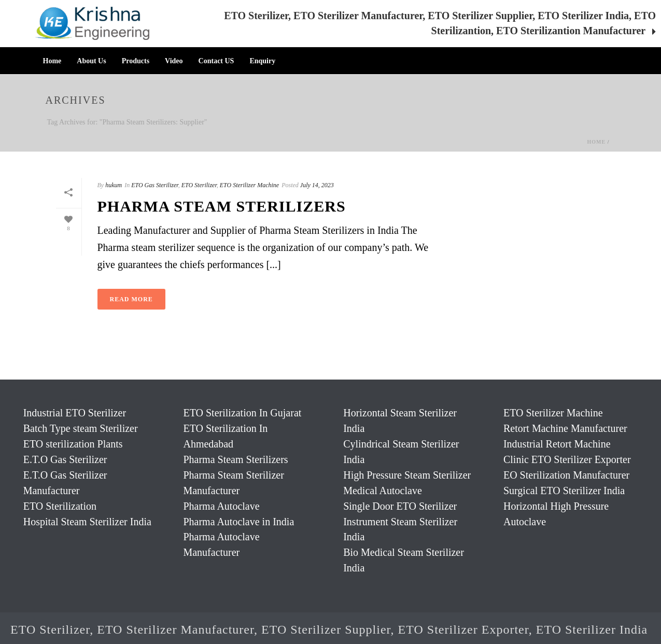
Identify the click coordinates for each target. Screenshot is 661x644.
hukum (114, 185)
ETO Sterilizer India (592, 629)
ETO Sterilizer (199, 185)
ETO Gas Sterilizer (154, 185)
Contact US (216, 61)
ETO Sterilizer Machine (249, 185)
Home (52, 61)
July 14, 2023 (317, 185)
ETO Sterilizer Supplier (326, 629)
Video (174, 61)
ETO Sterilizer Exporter (463, 629)
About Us (91, 61)
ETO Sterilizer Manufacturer (175, 629)
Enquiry (262, 61)
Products (136, 61)
